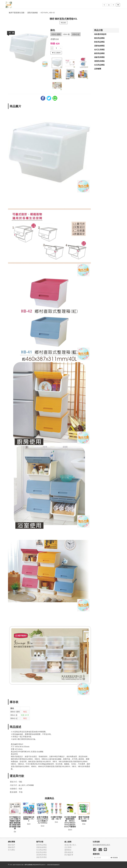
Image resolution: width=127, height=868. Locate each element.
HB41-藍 (66, 34)
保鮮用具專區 (99, 57)
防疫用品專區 (99, 42)
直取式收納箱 (33, 13)
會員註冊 (68, 845)
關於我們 (11, 845)
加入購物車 (56, 53)
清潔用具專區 (99, 61)
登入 (75, 845)
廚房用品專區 (99, 53)
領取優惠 (114, 858)
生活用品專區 (99, 65)
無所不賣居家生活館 (17, 13)
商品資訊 (64, 23)
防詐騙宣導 (69, 855)
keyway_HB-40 (48, 13)
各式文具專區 (99, 50)
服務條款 (68, 850)
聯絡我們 (11, 847)
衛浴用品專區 (99, 38)
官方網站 (11, 850)
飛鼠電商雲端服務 (53, 865)
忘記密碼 (68, 847)
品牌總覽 (98, 69)
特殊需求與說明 (100, 34)
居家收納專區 (99, 46)
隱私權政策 (69, 852)
